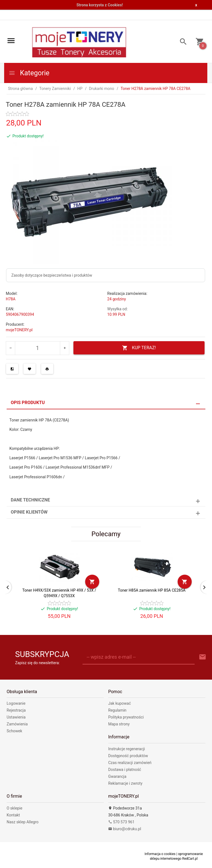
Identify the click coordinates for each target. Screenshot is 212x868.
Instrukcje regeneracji (127, 749)
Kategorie (29, 73)
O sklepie (14, 808)
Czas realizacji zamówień (130, 763)
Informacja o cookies (160, 854)
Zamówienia (17, 724)
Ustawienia (16, 717)
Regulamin (117, 710)
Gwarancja (117, 776)
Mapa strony (119, 724)
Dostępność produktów (128, 756)
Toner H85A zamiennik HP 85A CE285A (152, 590)
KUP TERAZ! (139, 348)
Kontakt (13, 815)
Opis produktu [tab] (28, 403)
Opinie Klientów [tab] (29, 512)
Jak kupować (120, 703)
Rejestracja (16, 710)
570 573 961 (121, 822)
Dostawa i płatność (125, 770)
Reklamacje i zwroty (125, 783)
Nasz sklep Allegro (23, 822)
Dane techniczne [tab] (30, 500)
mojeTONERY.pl (19, 330)
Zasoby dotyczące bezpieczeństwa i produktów (52, 275)
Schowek (14, 731)
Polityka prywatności (126, 717)
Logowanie (16, 703)
